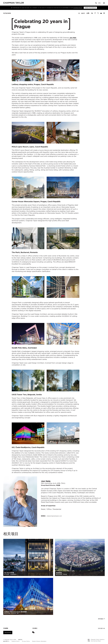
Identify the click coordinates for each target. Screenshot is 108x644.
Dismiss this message (90, 8)
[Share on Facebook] (95, 13)
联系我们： (51, 516)
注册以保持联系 (8, 633)
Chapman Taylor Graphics (98, 639)
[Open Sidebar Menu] (104, 3)
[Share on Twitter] (98, 13)
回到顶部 (101, 628)
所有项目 (101, 619)
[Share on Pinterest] (104, 13)
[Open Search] (96, 3)
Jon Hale (73, 38)
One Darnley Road (96, 641)
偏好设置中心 (6, 641)
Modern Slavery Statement (39, 641)
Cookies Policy (78, 8)
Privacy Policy (26, 641)
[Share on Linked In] (92, 13)
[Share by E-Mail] (101, 13)
